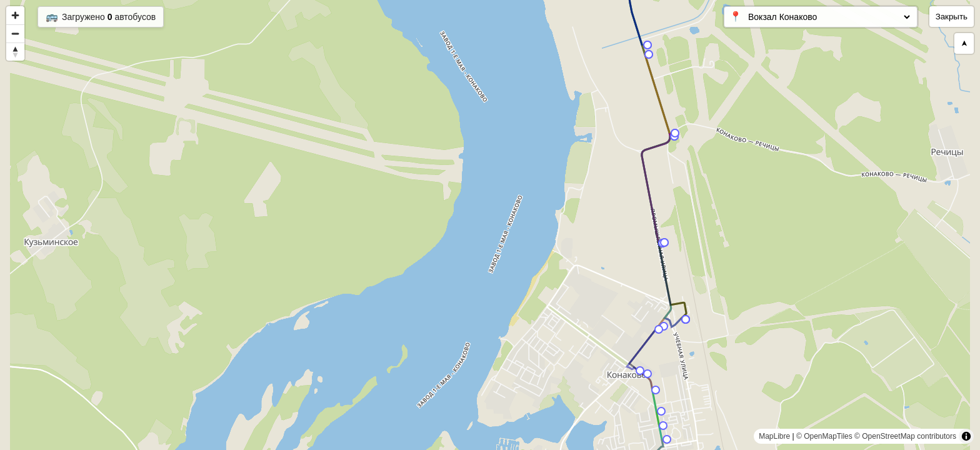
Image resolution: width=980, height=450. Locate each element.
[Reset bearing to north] (15, 52)
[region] (490, 225)
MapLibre (774, 436)
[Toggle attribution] (966, 436)
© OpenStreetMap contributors (905, 436)
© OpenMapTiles (824, 436)
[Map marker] (667, 439)
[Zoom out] (15, 33)
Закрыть (952, 17)
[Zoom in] (15, 15)
